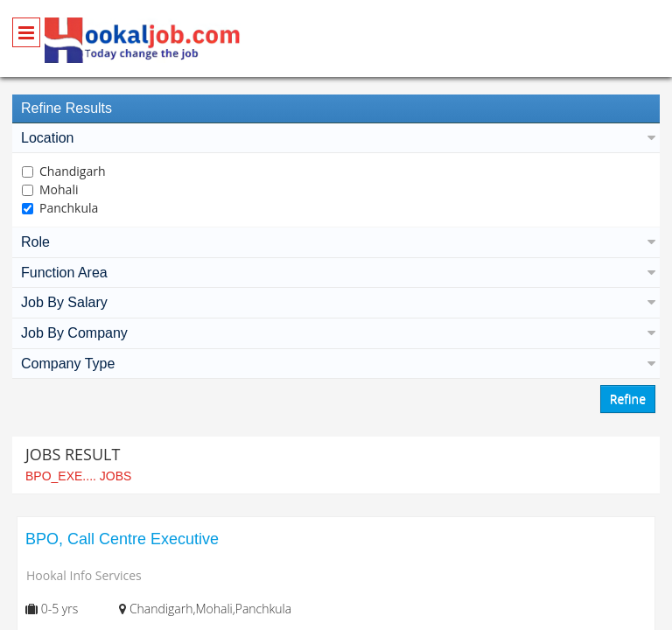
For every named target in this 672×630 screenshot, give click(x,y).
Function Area (336, 273)
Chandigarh (73, 171)
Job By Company (336, 333)
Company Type (336, 364)
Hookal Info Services (84, 575)
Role (336, 242)
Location (336, 138)
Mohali (59, 189)
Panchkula (69, 208)
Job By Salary (336, 302)
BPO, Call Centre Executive (122, 539)
